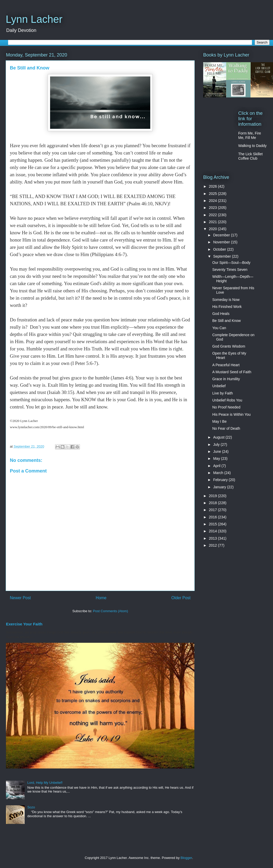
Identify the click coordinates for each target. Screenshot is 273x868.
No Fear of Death (226, 428)
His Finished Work (227, 307)
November (222, 242)
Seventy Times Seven (230, 270)
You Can (219, 328)
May (217, 458)
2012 (213, 545)
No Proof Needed (226, 407)
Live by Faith (223, 393)
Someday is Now (226, 300)
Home (101, 598)
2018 (213, 503)
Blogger (186, 858)
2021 (213, 222)
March (219, 473)
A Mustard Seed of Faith (232, 372)
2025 (213, 194)
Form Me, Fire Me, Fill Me (250, 135)
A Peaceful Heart (226, 365)
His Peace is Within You (231, 414)
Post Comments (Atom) (110, 611)
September (222, 256)
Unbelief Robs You (227, 400)
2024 (213, 201)
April (217, 466)
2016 (213, 517)
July (217, 444)
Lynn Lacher (34, 19)
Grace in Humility (226, 379)
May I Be (219, 421)
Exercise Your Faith (24, 624)
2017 (213, 510)
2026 (213, 186)
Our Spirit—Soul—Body (231, 263)
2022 (213, 215)
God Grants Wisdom (229, 346)
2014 (213, 531)
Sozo (31, 807)
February (221, 480)
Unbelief (219, 386)
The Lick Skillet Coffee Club (250, 156)
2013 (213, 538)
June (217, 451)
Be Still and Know (227, 321)
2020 (213, 229)
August (219, 437)
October (220, 249)
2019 (213, 496)
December (222, 235)
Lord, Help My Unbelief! (45, 783)
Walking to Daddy (252, 146)
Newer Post (20, 598)
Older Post (181, 598)
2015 (213, 524)
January (220, 487)
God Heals (221, 314)
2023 (213, 208)
